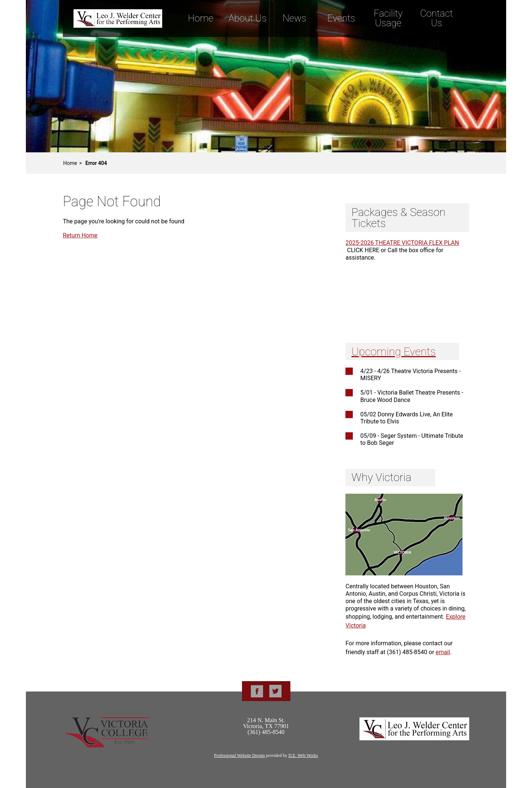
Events (341, 18)
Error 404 (96, 163)
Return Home (80, 235)
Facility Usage (388, 18)
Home (200, 18)
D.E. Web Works (303, 755)
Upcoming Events (393, 351)
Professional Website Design (239, 755)
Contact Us (436, 18)
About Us (247, 18)
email (443, 652)
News (294, 18)
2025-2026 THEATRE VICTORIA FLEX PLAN (402, 243)
